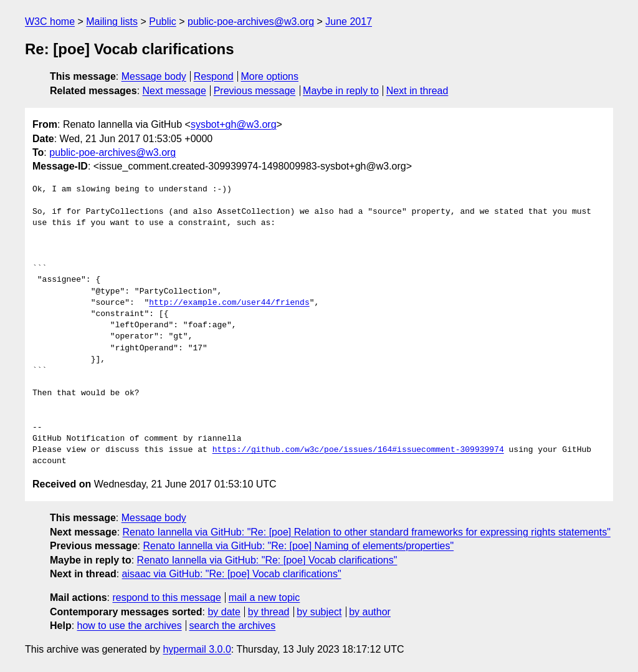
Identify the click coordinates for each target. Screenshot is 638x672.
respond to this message (166, 598)
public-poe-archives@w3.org (251, 22)
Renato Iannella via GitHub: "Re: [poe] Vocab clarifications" (267, 560)
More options (270, 76)
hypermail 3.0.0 (197, 649)
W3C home (50, 22)
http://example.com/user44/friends (229, 303)
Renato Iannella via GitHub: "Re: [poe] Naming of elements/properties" (298, 546)
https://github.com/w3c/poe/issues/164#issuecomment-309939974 (358, 450)
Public (163, 22)
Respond (214, 76)
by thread (269, 612)
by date (224, 612)
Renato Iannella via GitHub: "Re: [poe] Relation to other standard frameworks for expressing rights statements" (367, 532)
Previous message (255, 91)
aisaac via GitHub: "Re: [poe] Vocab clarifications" (232, 574)
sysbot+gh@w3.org (234, 124)
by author (370, 612)
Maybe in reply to (341, 91)
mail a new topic (264, 598)
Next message (174, 91)
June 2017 (349, 22)
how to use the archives (130, 626)
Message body (154, 76)
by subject (319, 612)
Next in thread (417, 91)
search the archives (233, 626)
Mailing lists (112, 22)
